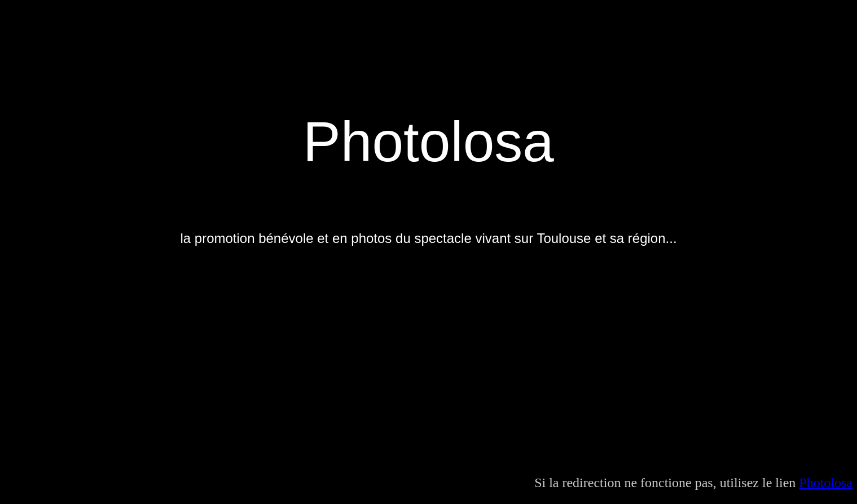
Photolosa (826, 483)
